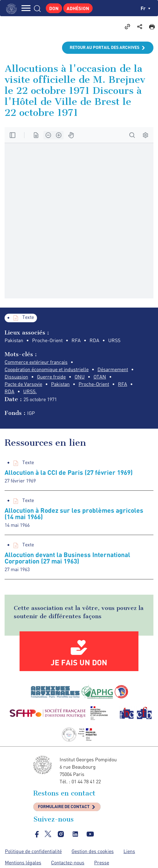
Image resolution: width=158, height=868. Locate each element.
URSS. (30, 391)
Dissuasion (16, 377)
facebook (37, 834)
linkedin (75, 834)
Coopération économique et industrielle (47, 369)
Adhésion (78, 8)
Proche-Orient (94, 384)
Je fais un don (79, 662)
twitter (48, 834)
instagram (61, 834)
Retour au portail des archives (105, 47)
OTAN (100, 377)
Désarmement (113, 369)
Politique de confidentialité (33, 851)
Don (54, 8)
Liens (129, 851)
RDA (9, 391)
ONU (80, 377)
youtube (90, 834)
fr (145, 8)
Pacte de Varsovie (23, 384)
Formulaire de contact (64, 806)
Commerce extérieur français (36, 362)
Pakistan (60, 384)
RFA (123, 384)
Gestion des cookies (93, 851)
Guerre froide (51, 377)
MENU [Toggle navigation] (26, 8)
